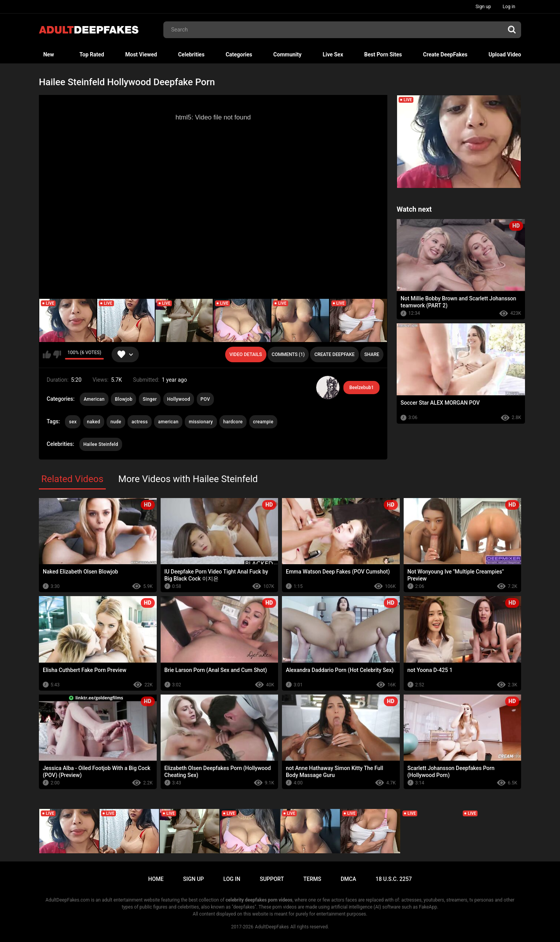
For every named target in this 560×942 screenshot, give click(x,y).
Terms (312, 879)
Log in (509, 7)
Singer (150, 399)
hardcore (233, 422)
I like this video (47, 354)
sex (73, 422)
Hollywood (179, 399)
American (94, 399)
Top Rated (92, 54)
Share (372, 354)
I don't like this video (57, 354)
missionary (201, 422)
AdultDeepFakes (272, 927)
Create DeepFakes (445, 54)
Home (156, 879)
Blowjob (123, 399)
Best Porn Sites (383, 54)
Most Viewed (141, 54)
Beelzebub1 (361, 388)
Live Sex (333, 54)
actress (140, 422)
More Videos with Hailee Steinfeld (188, 479)
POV (205, 399)
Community (288, 54)
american (168, 422)
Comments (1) (288, 354)
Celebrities (191, 54)
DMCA (348, 879)
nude (116, 422)
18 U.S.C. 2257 (394, 879)
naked (94, 422)
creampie (263, 422)
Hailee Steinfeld (101, 444)
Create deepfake (334, 354)
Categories (239, 54)
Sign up (483, 7)
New (49, 54)
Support (272, 879)
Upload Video (505, 54)
